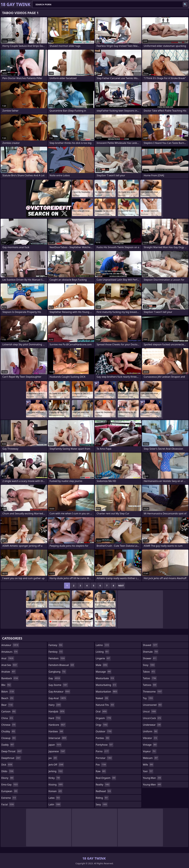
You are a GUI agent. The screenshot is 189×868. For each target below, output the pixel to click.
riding (102, 798)
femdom (57, 658)
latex (54, 798)
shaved (150, 645)
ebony (8, 778)
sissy (149, 665)
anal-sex (10, 665)
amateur (10, 645)
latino (103, 645)
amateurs (10, 652)
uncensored (153, 705)
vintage (150, 745)
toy (148, 698)
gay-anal (57, 698)
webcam (151, 758)
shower (150, 658)
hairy (55, 705)
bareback (10, 678)
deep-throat (12, 751)
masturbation (107, 692)
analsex (9, 672)
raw (101, 771)
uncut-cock (152, 718)
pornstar (104, 758)
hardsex (56, 731)
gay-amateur (59, 692)
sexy (102, 804)
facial (8, 804)
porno (102, 751)
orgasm (104, 718)
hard (55, 718)
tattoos (150, 685)
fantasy (56, 645)
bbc (6, 685)
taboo (149, 672)
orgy (102, 725)
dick (7, 765)
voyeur (150, 751)
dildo (8, 771)
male (102, 665)
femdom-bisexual (61, 665)
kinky (54, 778)
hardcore (57, 725)
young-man (152, 778)
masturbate (105, 678)
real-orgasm (106, 778)
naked (102, 698)
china (7, 718)
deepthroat (11, 758)
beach (8, 698)
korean (55, 791)
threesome (153, 692)
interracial (58, 738)
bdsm (8, 692)
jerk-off (56, 765)
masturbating (106, 685)
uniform (150, 731)
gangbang (57, 672)
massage (104, 672)
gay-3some (58, 685)
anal (8, 658)
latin (55, 804)
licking (102, 652)
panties (103, 738)
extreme (9, 798)
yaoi (148, 771)
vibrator (150, 738)
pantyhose (105, 745)
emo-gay (10, 785)
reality (103, 785)
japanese (57, 751)
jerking (56, 771)
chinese (9, 725)
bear (7, 705)
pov (101, 765)
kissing (56, 785)
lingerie (103, 658)
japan (55, 745)
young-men (152, 785)
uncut (150, 711)
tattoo (150, 678)
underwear (152, 725)
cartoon (9, 711)
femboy (56, 652)
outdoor (104, 731)
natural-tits (105, 705)
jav (53, 758)
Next (121, 586)
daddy (8, 745)
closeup (9, 738)
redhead (104, 791)
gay (55, 678)
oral (102, 711)
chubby (9, 731)
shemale (151, 652)
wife (148, 765)
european (10, 791)
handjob (57, 711)
